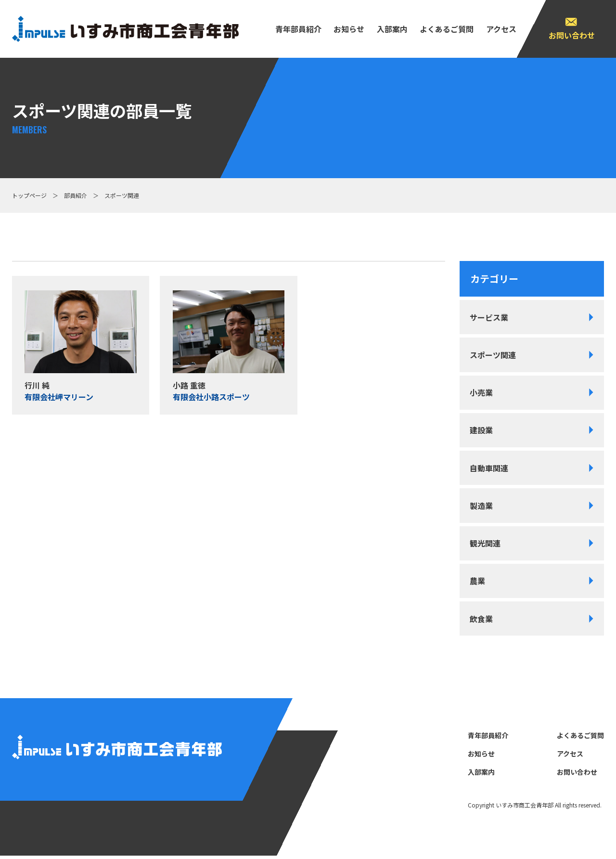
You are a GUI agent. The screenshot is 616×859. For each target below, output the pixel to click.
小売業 (482, 393)
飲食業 (482, 622)
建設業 (482, 431)
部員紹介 (76, 195)
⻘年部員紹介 (298, 29)
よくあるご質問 (447, 29)
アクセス (501, 29)
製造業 (482, 508)
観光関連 (486, 546)
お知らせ (349, 29)
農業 (478, 584)
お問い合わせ (572, 35)
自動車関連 (489, 469)
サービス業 (489, 317)
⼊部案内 (392, 29)
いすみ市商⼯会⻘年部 (525, 808)
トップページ (29, 195)
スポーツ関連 (493, 355)
